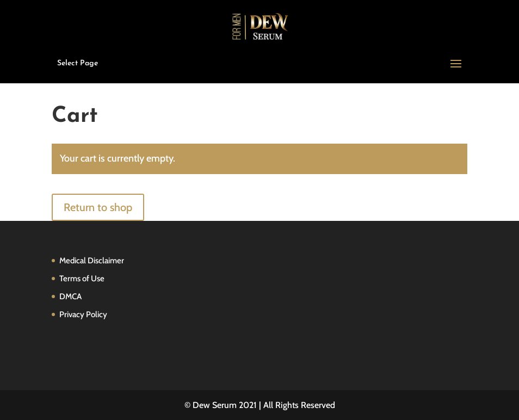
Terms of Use (82, 279)
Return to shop (98, 207)
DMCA (70, 297)
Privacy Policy (83, 314)
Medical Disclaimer (92, 261)
